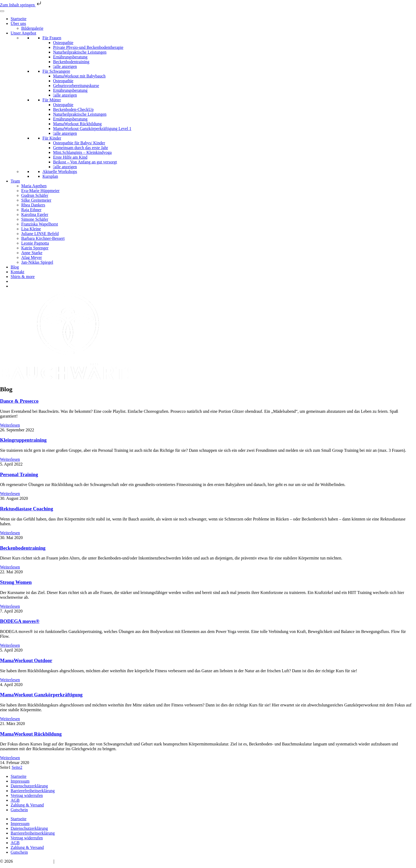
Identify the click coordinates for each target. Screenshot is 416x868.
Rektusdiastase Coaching (27, 509)
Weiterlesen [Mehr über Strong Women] (10, 606)
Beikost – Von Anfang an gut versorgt (85, 162)
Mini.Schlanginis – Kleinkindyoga (82, 152)
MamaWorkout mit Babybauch (79, 76)
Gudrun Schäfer (35, 195)
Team (15, 181)
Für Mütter (52, 100)
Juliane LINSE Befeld (40, 234)
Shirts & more (23, 277)
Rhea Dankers (33, 205)
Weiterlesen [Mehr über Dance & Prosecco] (10, 425)
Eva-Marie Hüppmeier (40, 191)
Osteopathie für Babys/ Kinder (79, 143)
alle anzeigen (66, 66)
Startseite (19, 19)
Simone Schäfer (35, 219)
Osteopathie (63, 43)
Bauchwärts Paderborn (33, 861)
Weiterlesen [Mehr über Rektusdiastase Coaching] (10, 533)
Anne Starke (32, 253)
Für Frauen (52, 38)
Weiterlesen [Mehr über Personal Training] (10, 494)
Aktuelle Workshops (60, 172)
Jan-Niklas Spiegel (37, 262)
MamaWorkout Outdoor (26, 660)
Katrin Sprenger (35, 248)
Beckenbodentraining (71, 62)
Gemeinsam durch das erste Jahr (81, 148)
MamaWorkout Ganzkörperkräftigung (41, 695)
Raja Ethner (31, 210)
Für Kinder (52, 138)
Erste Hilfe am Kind (70, 157)
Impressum (20, 781)
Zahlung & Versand (27, 805)
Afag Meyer (32, 257)
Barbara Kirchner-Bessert (43, 238)
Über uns (18, 23)
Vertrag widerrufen (27, 795)
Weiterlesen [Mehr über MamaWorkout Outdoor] (10, 680)
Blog (15, 267)
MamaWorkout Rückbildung (77, 124)
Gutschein (19, 810)
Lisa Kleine (31, 229)
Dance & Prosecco (19, 401)
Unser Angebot (23, 33)
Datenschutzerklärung (29, 786)
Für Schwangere (56, 71)
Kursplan (50, 176)
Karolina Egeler (35, 214)
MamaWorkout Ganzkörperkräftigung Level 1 (92, 129)
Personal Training (19, 474)
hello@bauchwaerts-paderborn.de (84, 861)
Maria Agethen (34, 186)
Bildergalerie (32, 28)
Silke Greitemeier (36, 200)
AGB (15, 800)
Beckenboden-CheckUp (73, 109)
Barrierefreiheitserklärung (33, 791)
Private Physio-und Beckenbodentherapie (88, 47)
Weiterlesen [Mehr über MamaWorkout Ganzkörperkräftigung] (10, 719)
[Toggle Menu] (2, 11)
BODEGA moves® (20, 621)
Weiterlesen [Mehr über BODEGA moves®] (10, 645)
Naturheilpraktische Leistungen (80, 52)
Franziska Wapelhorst (40, 224)
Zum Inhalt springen (21, 5)
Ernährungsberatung (70, 57)
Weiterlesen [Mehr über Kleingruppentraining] (10, 459)
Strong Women (16, 582)
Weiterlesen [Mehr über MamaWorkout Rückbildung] (10, 758)
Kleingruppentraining (23, 440)
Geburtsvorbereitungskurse (76, 86)
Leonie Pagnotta (35, 243)
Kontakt (18, 272)
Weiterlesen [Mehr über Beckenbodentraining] (10, 567)
